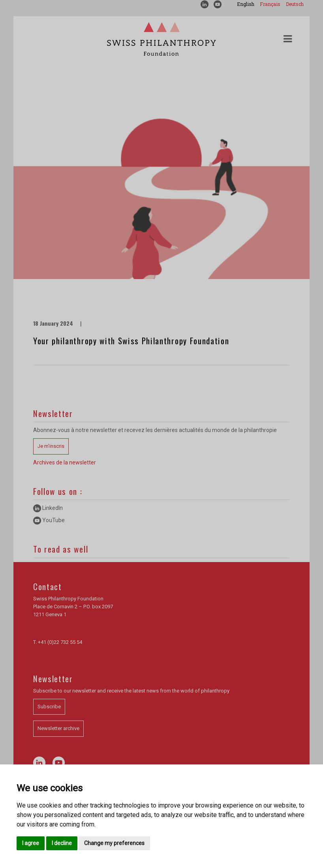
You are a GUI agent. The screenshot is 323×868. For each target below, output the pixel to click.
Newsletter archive (58, 728)
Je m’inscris (51, 446)
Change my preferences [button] (114, 843)
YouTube (49, 520)
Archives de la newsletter (65, 462)
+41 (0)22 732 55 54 (60, 642)
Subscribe (49, 707)
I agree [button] (31, 843)
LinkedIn (48, 508)
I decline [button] (62, 843)
